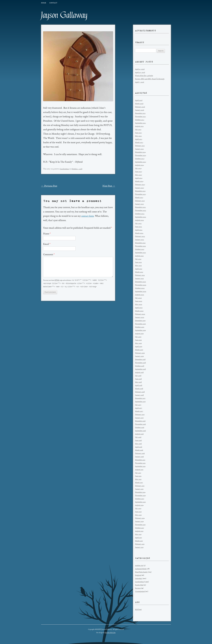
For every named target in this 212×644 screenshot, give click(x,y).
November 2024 (141, 156)
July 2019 (138, 337)
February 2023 (140, 201)
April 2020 (139, 308)
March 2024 (139, 181)
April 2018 (139, 385)
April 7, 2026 (140, 82)
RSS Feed (138, 610)
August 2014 (139, 505)
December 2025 (140, 113)
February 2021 (140, 275)
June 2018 (138, 379)
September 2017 (140, 402)
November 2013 (140, 525)
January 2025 (139, 149)
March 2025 (139, 143)
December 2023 (140, 191)
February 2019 (140, 353)
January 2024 (140, 188)
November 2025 (140, 117)
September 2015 (140, 466)
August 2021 (139, 256)
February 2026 (140, 107)
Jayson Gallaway (64, 15)
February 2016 (140, 454)
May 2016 (138, 444)
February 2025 (140, 146)
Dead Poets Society (141, 572)
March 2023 (139, 198)
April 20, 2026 (140, 73)
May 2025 (138, 136)
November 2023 (140, 194)
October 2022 (140, 214)
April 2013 (139, 538)
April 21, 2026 (140, 69)
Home (44, 3)
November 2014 (140, 496)
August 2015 (139, 470)
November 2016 (140, 424)
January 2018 (139, 395)
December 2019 (140, 321)
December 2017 (140, 398)
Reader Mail (139, 585)
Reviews (138, 588)
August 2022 (139, 220)
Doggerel (138, 575)
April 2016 (139, 447)
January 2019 (139, 356)
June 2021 (138, 262)
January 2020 (140, 317)
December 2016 (140, 421)
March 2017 (139, 411)
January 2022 (140, 240)
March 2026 (139, 104)
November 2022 (141, 211)
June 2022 (139, 227)
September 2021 (140, 253)
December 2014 (140, 492)
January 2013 (139, 547)
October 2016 (140, 428)
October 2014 (140, 499)
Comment (49, 255)
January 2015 (139, 489)
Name (47, 234)
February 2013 (140, 544)
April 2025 (139, 139)
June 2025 (138, 133)
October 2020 (140, 288)
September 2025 (140, 123)
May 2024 (139, 175)
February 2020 (140, 314)
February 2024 (140, 185)
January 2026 (140, 110)
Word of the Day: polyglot (144, 76)
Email (47, 244)
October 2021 (140, 249)
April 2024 (139, 178)
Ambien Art (139, 566)
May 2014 (138, 515)
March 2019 (139, 350)
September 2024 (141, 162)
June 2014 (138, 512)
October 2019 (140, 327)
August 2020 (140, 295)
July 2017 (138, 405)
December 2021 (140, 243)
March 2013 (139, 541)
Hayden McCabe (110, 633)
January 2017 (139, 418)
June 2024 (139, 172)
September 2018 (140, 369)
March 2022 (139, 233)
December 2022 (140, 207)
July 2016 (138, 437)
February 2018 (140, 392)
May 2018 (138, 382)
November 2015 (140, 463)
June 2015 (138, 476)
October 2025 (140, 120)
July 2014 (138, 509)
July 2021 (138, 259)
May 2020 (139, 305)
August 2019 (139, 334)
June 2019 (138, 340)
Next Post (109, 186)
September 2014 (140, 502)
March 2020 (139, 311)
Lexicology (139, 579)
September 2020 (141, 292)
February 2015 (140, 486)
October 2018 (140, 366)
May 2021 (138, 266)
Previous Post (49, 186)
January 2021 (139, 279)
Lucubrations (64, 169)
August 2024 (139, 165)
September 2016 (140, 431)
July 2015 (138, 473)
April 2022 (139, 230)
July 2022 (138, 224)
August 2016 (139, 434)
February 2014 (140, 518)
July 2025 (138, 130)
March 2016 (139, 450)
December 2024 (140, 152)
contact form (88, 216)
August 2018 (139, 373)
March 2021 (139, 272)
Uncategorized (140, 592)
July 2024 (138, 168)
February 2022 (140, 237)
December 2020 (140, 282)
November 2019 (140, 324)
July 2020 (138, 298)
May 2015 (138, 479)
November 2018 (140, 363)
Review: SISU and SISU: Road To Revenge (150, 79)
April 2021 (139, 269)
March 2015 (139, 483)
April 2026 (139, 100)
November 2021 (140, 246)
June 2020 (139, 301)
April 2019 (139, 347)
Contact (53, 3)
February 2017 (140, 415)
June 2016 (138, 441)
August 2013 (139, 531)
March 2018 (139, 389)
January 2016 (139, 457)
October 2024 (140, 159)
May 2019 (138, 343)
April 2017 (139, 408)
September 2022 (141, 217)
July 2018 (138, 376)
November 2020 (141, 285)
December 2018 (140, 360)
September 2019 (140, 330)
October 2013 (140, 528)
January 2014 (139, 522)
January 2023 (139, 204)
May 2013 (138, 534)
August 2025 (139, 126)
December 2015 (140, 460)
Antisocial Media (141, 569)
